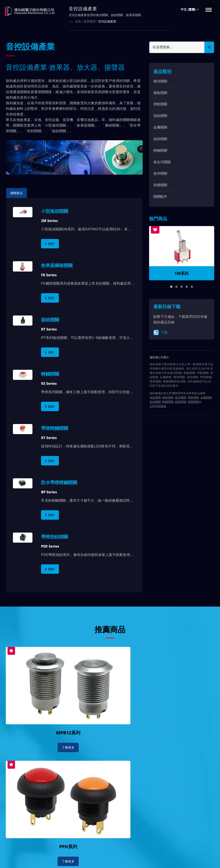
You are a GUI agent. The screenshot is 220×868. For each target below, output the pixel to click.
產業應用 (90, 21)
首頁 (78, 21)
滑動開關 (160, 104)
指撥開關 (160, 185)
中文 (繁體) (190, 10)
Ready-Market (47, 857)
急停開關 (160, 173)
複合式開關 (162, 162)
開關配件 (160, 196)
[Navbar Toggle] (209, 10)
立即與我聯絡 (158, 406)
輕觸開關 (160, 150)
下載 (160, 332)
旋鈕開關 (160, 138)
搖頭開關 (160, 81)
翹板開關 (160, 92)
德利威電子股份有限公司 (49, 852)
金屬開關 (160, 127)
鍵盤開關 (180, 402)
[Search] (177, 47)
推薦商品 (110, 629)
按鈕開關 (160, 115)
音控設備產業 (107, 21)
